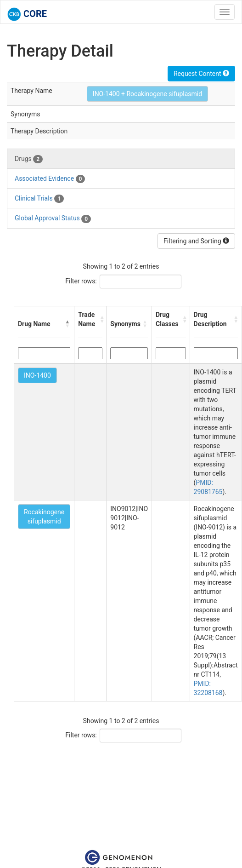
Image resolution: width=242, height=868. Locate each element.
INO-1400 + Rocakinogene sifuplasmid (147, 94)
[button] (68, 324)
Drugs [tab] (29, 159)
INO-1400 (37, 375)
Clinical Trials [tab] (39, 199)
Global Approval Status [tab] (53, 218)
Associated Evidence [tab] (50, 179)
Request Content (201, 74)
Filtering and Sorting (196, 241)
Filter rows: (81, 281)
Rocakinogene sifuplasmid (44, 517)
